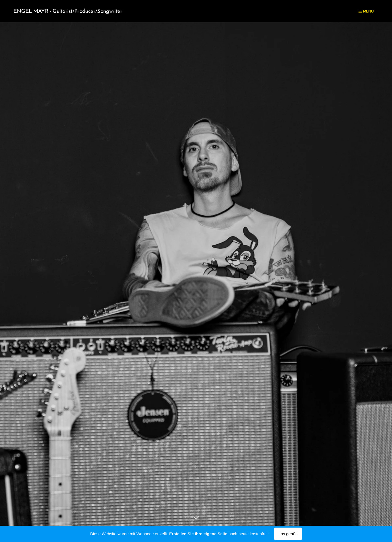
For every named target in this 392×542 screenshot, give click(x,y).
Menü (366, 11)
